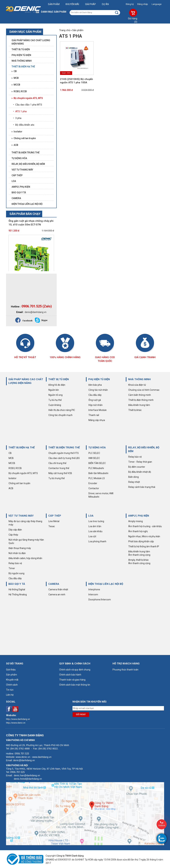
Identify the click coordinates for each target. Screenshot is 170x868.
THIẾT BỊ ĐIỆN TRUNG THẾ (64, 448)
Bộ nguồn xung (16, 573)
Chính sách (12, 685)
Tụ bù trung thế (56, 478)
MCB (11, 458)
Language (157, 4)
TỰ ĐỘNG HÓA (97, 448)
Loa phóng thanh (97, 541)
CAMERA (54, 584)
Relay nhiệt (134, 482)
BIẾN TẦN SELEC (97, 463)
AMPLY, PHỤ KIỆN (139, 516)
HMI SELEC (94, 458)
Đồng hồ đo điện (57, 385)
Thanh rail (94, 415)
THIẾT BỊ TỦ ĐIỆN (59, 379)
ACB (11, 488)
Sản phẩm (54, 4)
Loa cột (92, 536)
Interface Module (98, 410)
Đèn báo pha (95, 385)
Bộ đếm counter (137, 467)
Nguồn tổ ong (55, 395)
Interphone (94, 589)
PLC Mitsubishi (96, 468)
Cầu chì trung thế (57, 463)
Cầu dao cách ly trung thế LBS (64, 458)
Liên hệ (10, 695)
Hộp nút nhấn (96, 405)
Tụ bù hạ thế (55, 400)
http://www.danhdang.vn (18, 719)
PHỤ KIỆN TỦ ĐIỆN (99, 379)
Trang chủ (65, 30)
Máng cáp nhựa (97, 420)
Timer (12, 568)
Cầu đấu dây (95, 395)
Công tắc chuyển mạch (60, 415)
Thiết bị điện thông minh (141, 400)
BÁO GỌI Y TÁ (17, 584)
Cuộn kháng (55, 405)
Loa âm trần (95, 526)
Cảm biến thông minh (140, 395)
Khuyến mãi (72, 4)
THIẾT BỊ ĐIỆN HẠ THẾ (22, 448)
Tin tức (10, 690)
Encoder (93, 483)
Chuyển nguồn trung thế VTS (64, 453)
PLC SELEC (94, 453)
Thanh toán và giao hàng (72, 680)
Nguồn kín (54, 390)
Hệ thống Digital (17, 589)
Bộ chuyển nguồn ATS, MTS (23, 473)
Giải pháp (90, 4)
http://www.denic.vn (16, 723)
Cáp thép (13, 535)
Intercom (93, 595)
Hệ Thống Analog (18, 595)
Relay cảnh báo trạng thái (142, 487)
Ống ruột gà (95, 400)
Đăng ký (130, 4)
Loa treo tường (96, 521)
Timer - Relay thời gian (140, 462)
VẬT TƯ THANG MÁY (21, 516)
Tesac (52, 526)
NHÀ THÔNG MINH (139, 379)
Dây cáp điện (15, 530)
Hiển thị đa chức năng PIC (62, 410)
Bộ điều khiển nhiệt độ (140, 472)
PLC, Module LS (97, 478)
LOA (91, 516)
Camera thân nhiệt (58, 589)
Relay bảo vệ (135, 457)
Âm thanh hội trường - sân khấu (145, 526)
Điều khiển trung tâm (139, 405)
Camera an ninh (57, 595)
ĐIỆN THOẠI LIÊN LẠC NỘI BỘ (106, 584)
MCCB (12, 463)
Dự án (105, 4)
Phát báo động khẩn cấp (141, 541)
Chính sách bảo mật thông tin (75, 685)
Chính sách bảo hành (70, 675)
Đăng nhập (143, 4)
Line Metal (54, 521)
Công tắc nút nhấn (98, 390)
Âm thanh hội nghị (138, 531)
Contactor (94, 488)
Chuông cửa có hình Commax (144, 390)
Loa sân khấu (95, 531)
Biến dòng (134, 477)
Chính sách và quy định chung (75, 670)
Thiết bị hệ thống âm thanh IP (144, 546)
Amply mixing (136, 521)
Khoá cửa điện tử (137, 385)
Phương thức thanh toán (125, 670)
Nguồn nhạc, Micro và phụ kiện (144, 536)
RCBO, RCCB (15, 468)
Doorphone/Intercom (100, 600)
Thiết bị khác (135, 410)
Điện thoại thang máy (20, 548)
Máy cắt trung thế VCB (60, 473)
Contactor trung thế (59, 468)
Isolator (13, 478)
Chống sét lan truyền (19, 483)
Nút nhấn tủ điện (17, 553)
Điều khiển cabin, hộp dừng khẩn (25, 558)
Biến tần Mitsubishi (98, 473)
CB (10, 453)
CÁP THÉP (55, 516)
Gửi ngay (81, 714)
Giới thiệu (11, 670)
